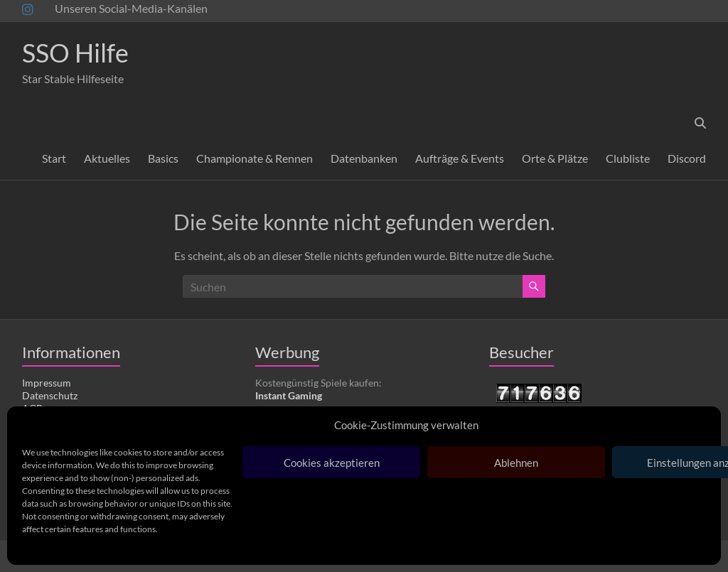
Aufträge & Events (460, 158)
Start (54, 158)
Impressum (47, 383)
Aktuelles (107, 158)
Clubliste (628, 158)
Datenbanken (364, 158)
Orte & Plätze (555, 158)
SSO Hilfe (75, 53)
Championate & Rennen (255, 158)
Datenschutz (50, 395)
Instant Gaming (289, 395)
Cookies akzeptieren (332, 463)
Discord (687, 158)
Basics (163, 158)
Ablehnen (516, 463)
